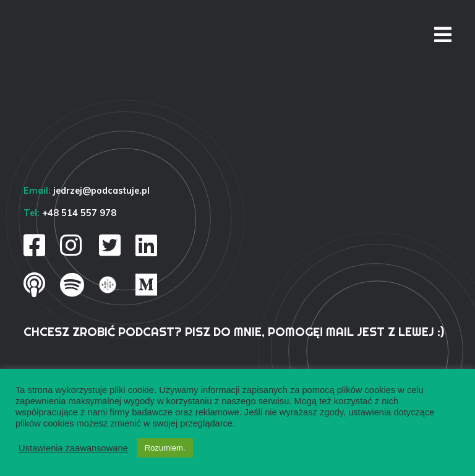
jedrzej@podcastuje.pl (101, 191)
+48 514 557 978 (79, 213)
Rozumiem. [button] (165, 448)
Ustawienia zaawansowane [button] (73, 448)
